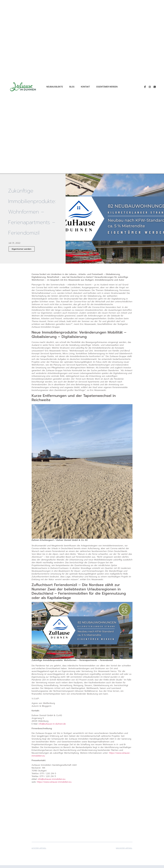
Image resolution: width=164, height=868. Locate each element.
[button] (22, 249)
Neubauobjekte (55, 87)
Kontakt (85, 87)
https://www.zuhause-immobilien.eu (54, 782)
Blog (72, 87)
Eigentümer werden (107, 87)
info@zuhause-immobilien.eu (52, 779)
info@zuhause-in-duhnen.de (52, 724)
